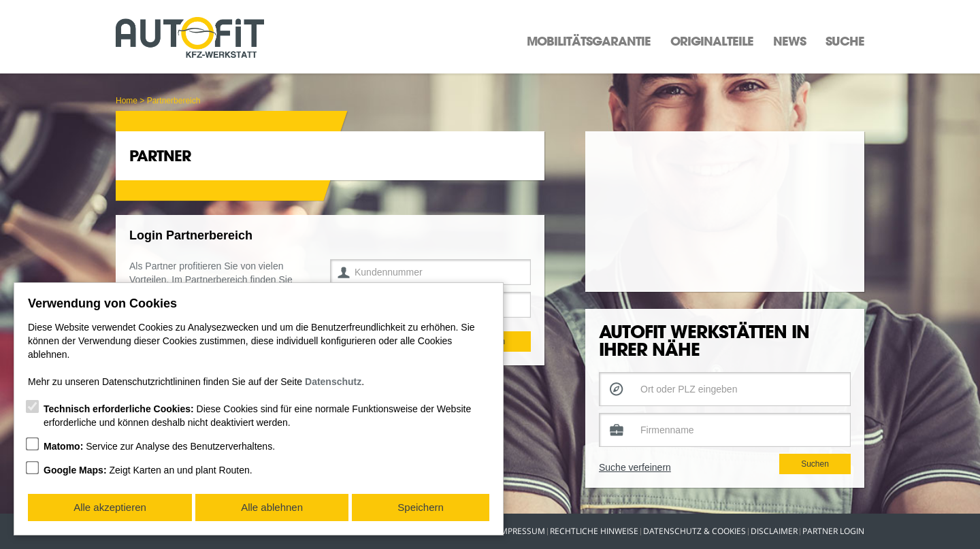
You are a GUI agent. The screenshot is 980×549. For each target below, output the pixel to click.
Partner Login (833, 531)
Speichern (421, 507)
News (789, 41)
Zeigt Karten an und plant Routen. (148, 470)
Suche (845, 41)
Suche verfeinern (635, 481)
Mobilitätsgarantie (589, 41)
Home (127, 101)
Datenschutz (333, 382)
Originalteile (712, 41)
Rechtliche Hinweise (594, 531)
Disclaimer (774, 531)
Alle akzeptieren (110, 507)
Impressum (522, 531)
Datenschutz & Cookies (695, 531)
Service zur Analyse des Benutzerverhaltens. (159, 446)
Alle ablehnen (272, 507)
